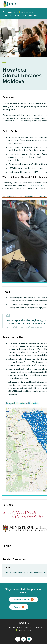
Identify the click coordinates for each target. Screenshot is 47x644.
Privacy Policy (29, 627)
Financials (40, 627)
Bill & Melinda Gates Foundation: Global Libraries (26, 573)
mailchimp (29, 639)
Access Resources (22, 599)
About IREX (13, 12)
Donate (17, 607)
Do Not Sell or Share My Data (13, 627)
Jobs (29, 630)
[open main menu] (43, 5)
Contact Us (21, 630)
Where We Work (28, 12)
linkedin (23, 639)
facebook (18, 639)
